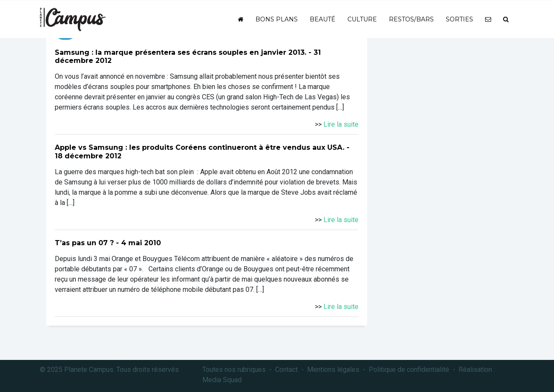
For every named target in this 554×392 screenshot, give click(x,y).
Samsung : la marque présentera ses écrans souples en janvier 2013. (181, 52)
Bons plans (277, 19)
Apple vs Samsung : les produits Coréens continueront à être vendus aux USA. (200, 147)
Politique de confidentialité (409, 370)
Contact (286, 370)
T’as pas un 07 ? (84, 243)
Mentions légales (333, 370)
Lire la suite (341, 124)
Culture (362, 19)
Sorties (459, 19)
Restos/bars (411, 19)
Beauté (323, 19)
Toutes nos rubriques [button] (234, 370)
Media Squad (222, 380)
